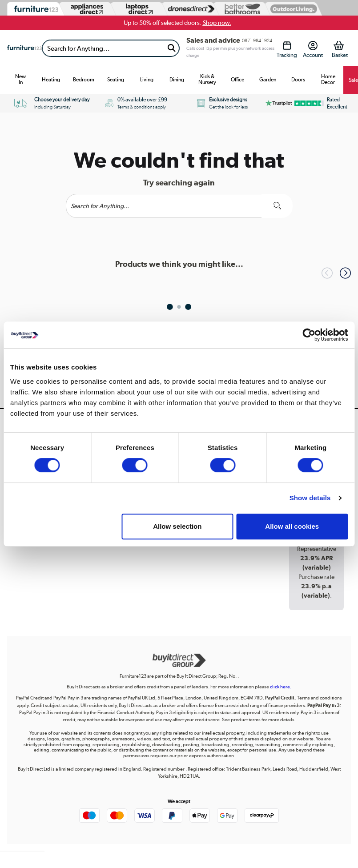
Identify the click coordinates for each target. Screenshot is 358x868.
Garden (268, 80)
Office (237, 80)
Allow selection (177, 526)
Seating (116, 80)
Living (147, 80)
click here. (281, 687)
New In (20, 79)
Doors (298, 80)
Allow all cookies (292, 526)
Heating (51, 80)
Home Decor (328, 79)
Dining (177, 80)
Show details (310, 498)
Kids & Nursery (207, 79)
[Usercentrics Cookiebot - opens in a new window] (309, 335)
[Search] (103, 48)
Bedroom (84, 80)
